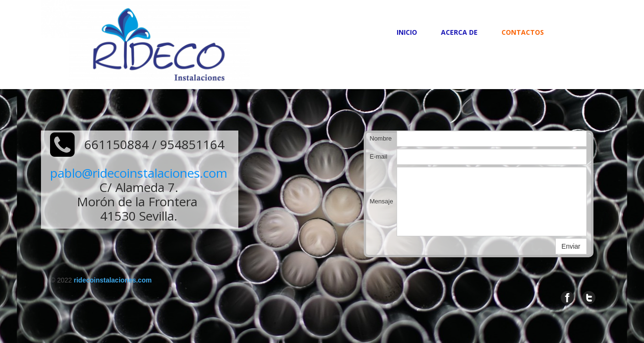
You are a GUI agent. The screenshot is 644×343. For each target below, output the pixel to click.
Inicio (407, 32)
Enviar (571, 246)
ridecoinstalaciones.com (113, 280)
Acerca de (459, 32)
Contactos (523, 32)
